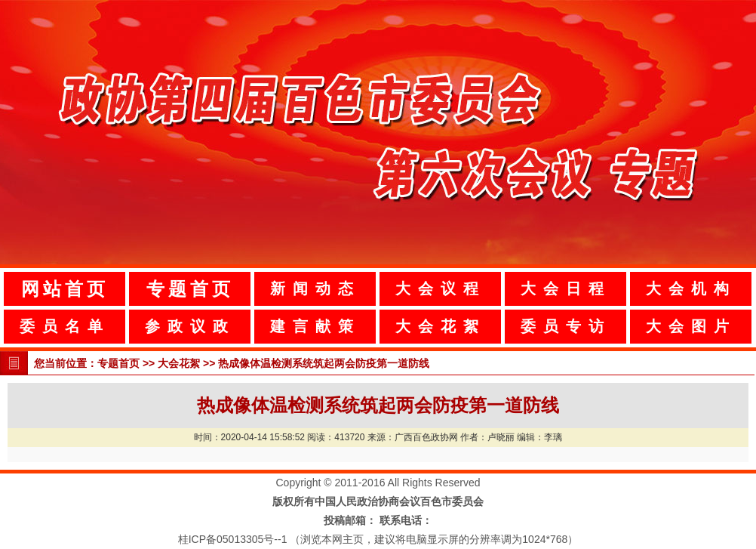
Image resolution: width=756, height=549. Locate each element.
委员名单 (65, 326)
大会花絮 (441, 326)
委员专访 (566, 326)
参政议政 (190, 326)
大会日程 (566, 288)
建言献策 (315, 326)
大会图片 (691, 326)
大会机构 (691, 288)
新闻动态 (315, 288)
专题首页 (190, 289)
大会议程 (441, 288)
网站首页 (65, 289)
